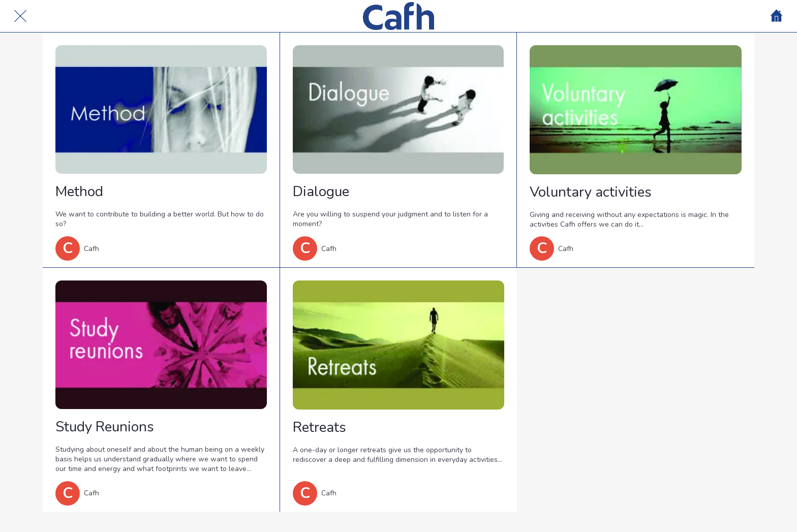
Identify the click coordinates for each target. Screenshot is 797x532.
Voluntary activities (591, 192)
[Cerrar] (20, 16)
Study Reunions (105, 427)
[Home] (777, 16)
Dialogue (321, 192)
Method (79, 192)
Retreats (319, 427)
